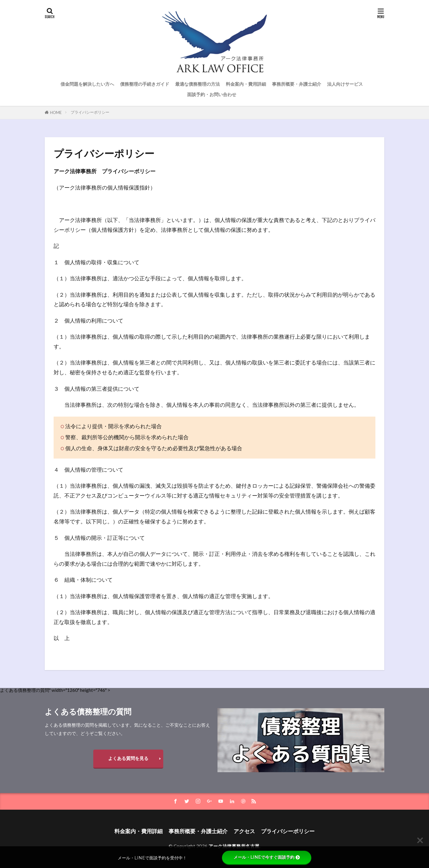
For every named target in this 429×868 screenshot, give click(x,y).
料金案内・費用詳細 (246, 84)
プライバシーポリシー (90, 112)
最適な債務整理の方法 (198, 84)
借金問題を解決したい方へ (87, 84)
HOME (56, 112)
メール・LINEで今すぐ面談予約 (267, 857)
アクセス (244, 831)
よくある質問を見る (128, 758)
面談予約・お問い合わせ (212, 94)
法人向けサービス (345, 84)
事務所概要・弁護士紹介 (297, 84)
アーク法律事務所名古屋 (234, 846)
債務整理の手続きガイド (145, 84)
